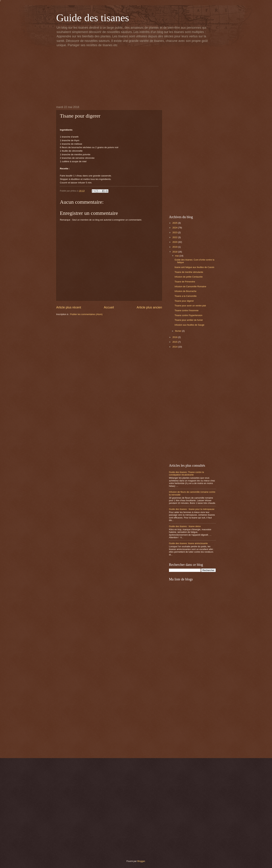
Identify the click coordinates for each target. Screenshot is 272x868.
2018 (175, 252)
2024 (175, 228)
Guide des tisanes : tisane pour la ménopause (192, 509)
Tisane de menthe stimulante (189, 272)
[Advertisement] (136, 76)
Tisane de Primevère (185, 282)
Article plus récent (69, 307)
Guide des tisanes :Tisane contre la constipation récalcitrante (186, 473)
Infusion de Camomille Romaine (190, 286)
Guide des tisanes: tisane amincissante (188, 543)
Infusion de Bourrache (185, 291)
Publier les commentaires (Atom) (86, 314)
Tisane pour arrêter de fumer (189, 320)
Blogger (141, 861)
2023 (175, 232)
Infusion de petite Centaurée (189, 277)
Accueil (109, 307)
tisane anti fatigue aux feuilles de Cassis (194, 267)
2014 (175, 347)
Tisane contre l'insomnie (186, 310)
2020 (175, 242)
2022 (175, 237)
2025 (175, 223)
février (178, 331)
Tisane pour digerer (184, 301)
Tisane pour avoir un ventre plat (190, 306)
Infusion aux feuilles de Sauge (189, 325)
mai (177, 256)
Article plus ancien (149, 307)
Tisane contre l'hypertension (188, 315)
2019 (175, 247)
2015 (175, 342)
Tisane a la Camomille (186, 296)
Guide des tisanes (93, 18)
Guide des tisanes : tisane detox (185, 526)
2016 (175, 337)
